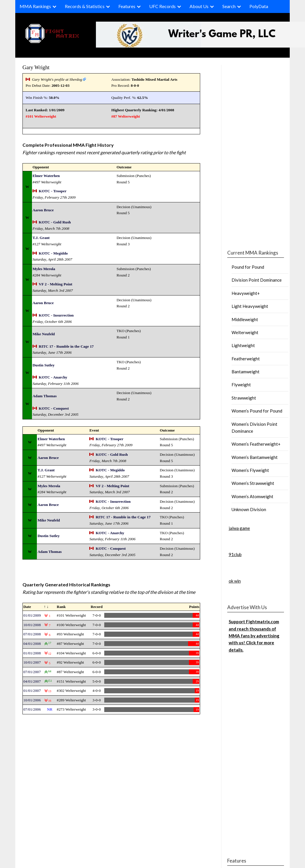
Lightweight (243, 345)
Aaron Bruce (43, 210)
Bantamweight (246, 372)
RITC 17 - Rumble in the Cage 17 (66, 346)
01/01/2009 (32, 615)
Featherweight (246, 359)
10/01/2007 (32, 662)
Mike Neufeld (44, 334)
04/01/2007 (32, 681)
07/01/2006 (32, 709)
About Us (199, 6)
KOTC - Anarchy (53, 377)
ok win (235, 581)
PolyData (259, 6)
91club (235, 554)
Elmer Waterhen (46, 176)
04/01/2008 (32, 644)
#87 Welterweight (126, 116)
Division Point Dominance (257, 280)
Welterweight (245, 332)
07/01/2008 (32, 634)
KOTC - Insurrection (56, 315)
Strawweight (244, 398)
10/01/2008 (32, 625)
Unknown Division (249, 509)
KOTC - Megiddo (53, 253)
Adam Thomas (45, 396)
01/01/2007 (32, 691)
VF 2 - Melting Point (56, 284)
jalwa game (239, 528)
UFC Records (162, 6)
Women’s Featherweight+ (256, 444)
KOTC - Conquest (54, 408)
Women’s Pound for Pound (257, 411)
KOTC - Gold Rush (55, 222)
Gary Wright (36, 67)
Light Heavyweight (250, 306)
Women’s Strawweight (253, 483)
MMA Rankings (35, 6)
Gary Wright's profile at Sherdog (57, 79)
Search (229, 6)
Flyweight (241, 385)
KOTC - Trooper (53, 191)
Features (127, 6)
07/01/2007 (32, 672)
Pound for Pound (248, 267)
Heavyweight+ (246, 293)
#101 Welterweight (41, 116)
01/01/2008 (32, 653)
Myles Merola (44, 269)
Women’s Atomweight (252, 496)
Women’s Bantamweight (255, 457)
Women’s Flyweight (250, 470)
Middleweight (245, 319)
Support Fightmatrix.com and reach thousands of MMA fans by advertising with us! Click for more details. (254, 636)
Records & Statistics (85, 6)
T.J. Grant (41, 238)
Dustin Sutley (44, 365)
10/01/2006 (32, 700)
